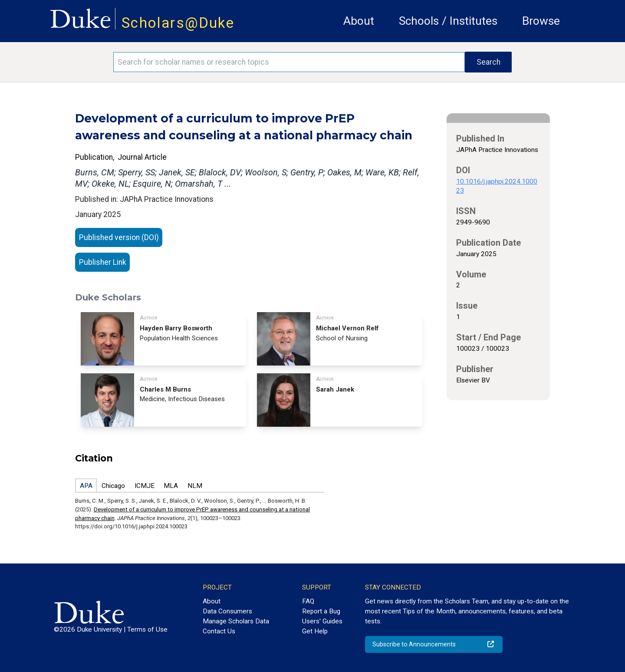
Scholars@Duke (178, 23)
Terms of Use (147, 629)
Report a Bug (321, 611)
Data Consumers (227, 611)
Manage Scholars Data (236, 621)
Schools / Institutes (448, 21)
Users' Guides (322, 621)
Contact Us (219, 631)
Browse (541, 21)
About (359, 21)
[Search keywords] (289, 62)
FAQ (308, 601)
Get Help (315, 631)
